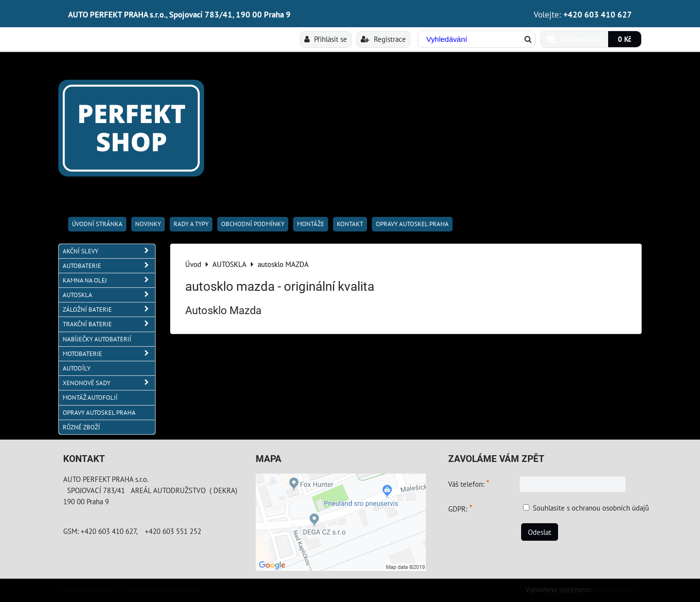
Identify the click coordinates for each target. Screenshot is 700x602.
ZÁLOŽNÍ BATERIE (109, 310)
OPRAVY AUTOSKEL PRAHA (412, 224)
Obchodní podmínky (253, 224)
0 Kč (625, 39)
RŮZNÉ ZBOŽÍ (81, 427)
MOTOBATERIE (109, 354)
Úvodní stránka (97, 224)
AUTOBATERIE (109, 266)
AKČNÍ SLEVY (109, 251)
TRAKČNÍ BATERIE (109, 324)
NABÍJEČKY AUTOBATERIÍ (97, 339)
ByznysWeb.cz (615, 589)
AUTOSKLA (109, 295)
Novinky (148, 224)
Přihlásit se (326, 39)
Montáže (311, 224)
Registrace (383, 39)
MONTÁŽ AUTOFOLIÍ (90, 398)
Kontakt (350, 224)
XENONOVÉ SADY (109, 383)
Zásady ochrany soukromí (164, 589)
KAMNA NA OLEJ (109, 280)
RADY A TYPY (191, 224)
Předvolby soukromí (88, 589)
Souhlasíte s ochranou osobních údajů (591, 508)
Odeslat (540, 532)
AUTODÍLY (77, 368)
